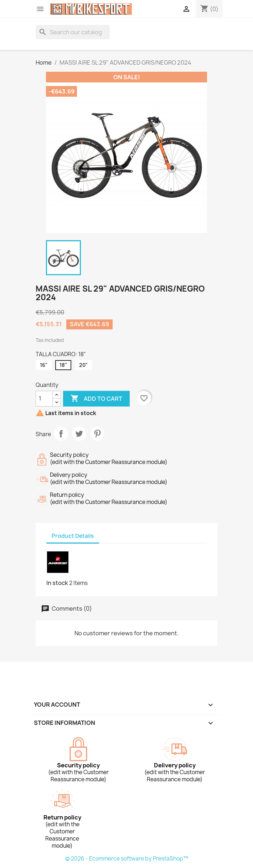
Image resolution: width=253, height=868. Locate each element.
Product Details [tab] (73, 536)
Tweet (79, 434)
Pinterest (97, 434)
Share (61, 434)
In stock (57, 583)
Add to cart (96, 399)
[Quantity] (44, 399)
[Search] (73, 32)
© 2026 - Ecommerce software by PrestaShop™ (127, 859)
